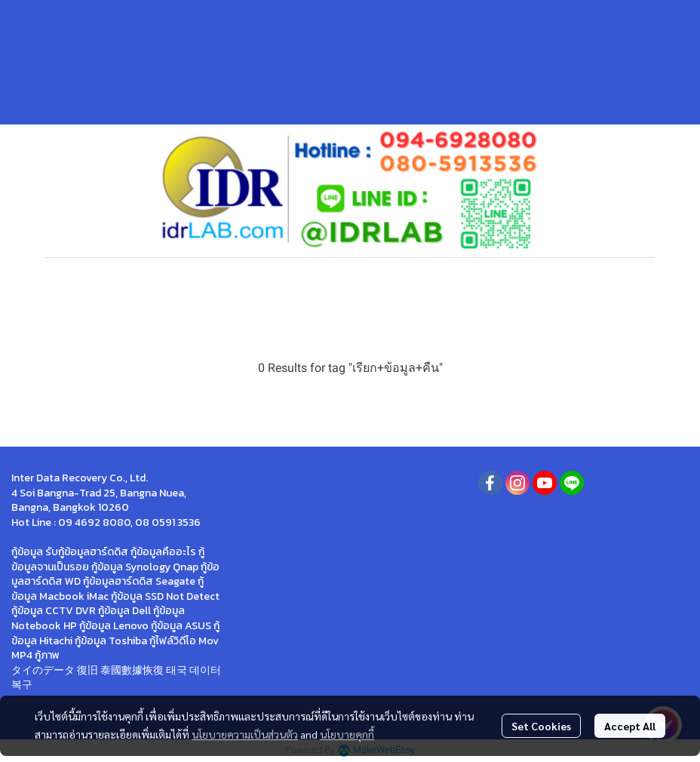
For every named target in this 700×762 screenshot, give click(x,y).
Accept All (630, 726)
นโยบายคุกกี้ (347, 734)
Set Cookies (541, 726)
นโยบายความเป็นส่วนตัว (245, 734)
